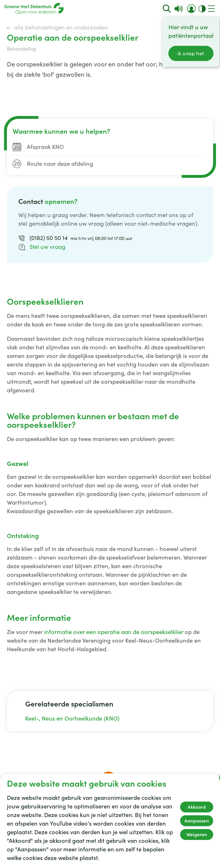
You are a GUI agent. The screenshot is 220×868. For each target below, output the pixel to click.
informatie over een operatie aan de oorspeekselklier (114, 632)
